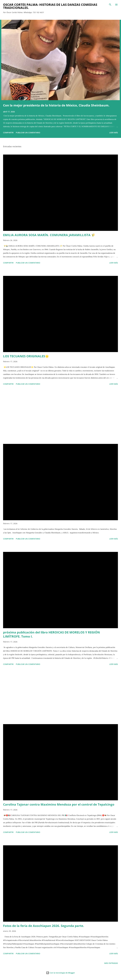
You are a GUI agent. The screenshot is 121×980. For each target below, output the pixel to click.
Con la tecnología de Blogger (60, 973)
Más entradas (111, 963)
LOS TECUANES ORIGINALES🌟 (26, 356)
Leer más (114, 133)
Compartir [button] (8, 133)
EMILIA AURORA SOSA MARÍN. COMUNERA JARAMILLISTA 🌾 (49, 235)
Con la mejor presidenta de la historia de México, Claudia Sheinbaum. (56, 105)
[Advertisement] (60, 415)
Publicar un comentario (28, 133)
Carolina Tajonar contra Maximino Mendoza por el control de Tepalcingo (59, 804)
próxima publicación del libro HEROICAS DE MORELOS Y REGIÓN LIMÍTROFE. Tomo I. (51, 634)
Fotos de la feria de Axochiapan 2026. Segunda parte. (44, 926)
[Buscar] (110, 5)
